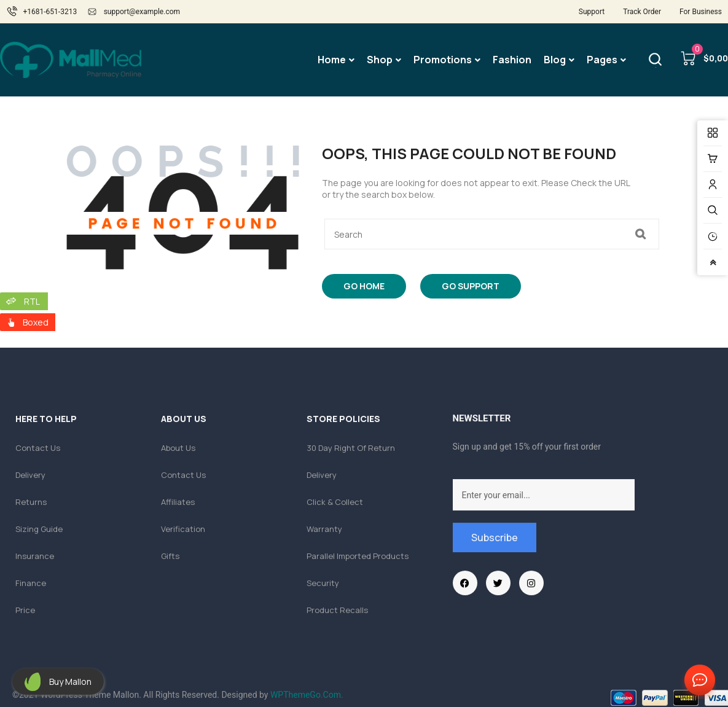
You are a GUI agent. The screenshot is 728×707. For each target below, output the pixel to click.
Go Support (471, 286)
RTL (32, 301)
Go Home (364, 286)
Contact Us (697, 681)
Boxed (36, 322)
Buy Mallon (70, 682)
